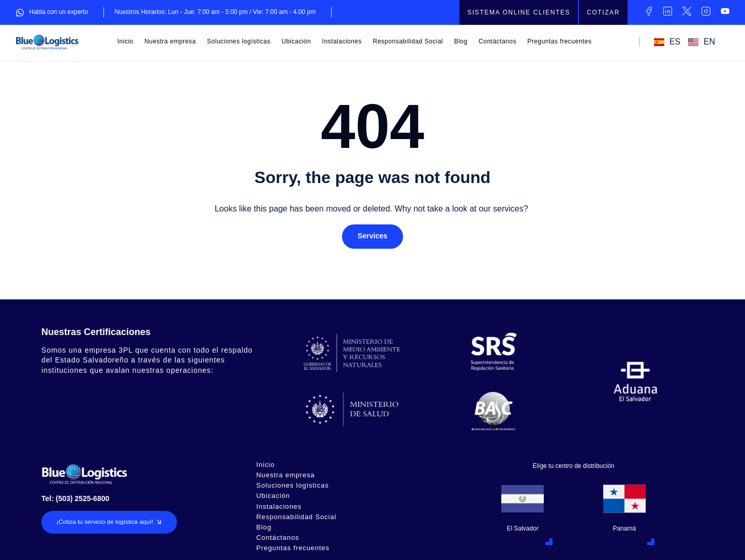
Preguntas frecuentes (559, 41)
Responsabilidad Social (408, 41)
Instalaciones (342, 41)
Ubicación (296, 41)
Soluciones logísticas (239, 41)
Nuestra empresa (170, 41)
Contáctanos (497, 41)
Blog (461, 41)
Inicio (125, 41)
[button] (373, 237)
